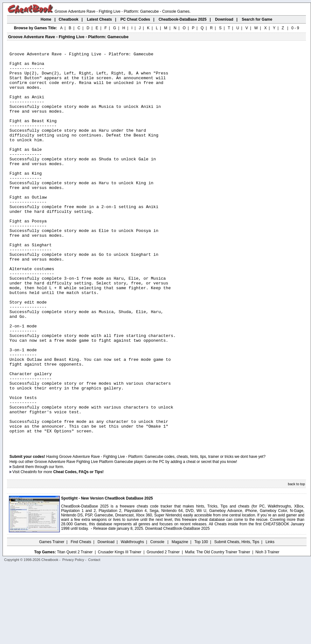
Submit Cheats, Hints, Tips (237, 620)
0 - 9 (295, 28)
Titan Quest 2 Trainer (75, 630)
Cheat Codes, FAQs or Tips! (78, 550)
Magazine (180, 620)
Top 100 (201, 620)
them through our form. (45, 545)
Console (158, 620)
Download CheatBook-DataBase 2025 (178, 607)
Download (106, 620)
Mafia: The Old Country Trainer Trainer (218, 630)
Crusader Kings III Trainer (120, 630)
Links (270, 620)
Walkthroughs (132, 620)
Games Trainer (52, 620)
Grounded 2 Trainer (163, 630)
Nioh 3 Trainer (267, 630)
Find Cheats (81, 620)
